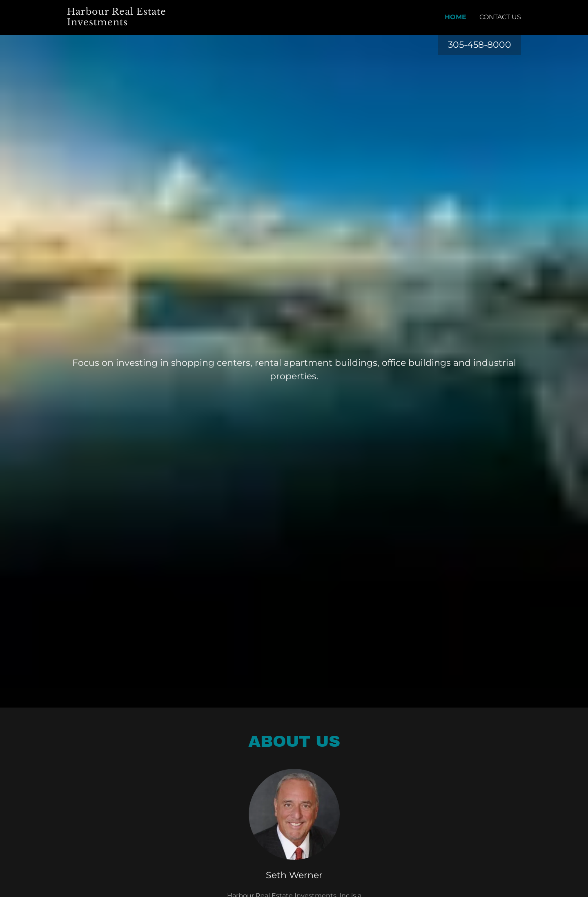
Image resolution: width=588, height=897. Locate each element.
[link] (135, 23)
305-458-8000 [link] (480, 45)
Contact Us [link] (500, 17)
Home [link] (455, 17)
